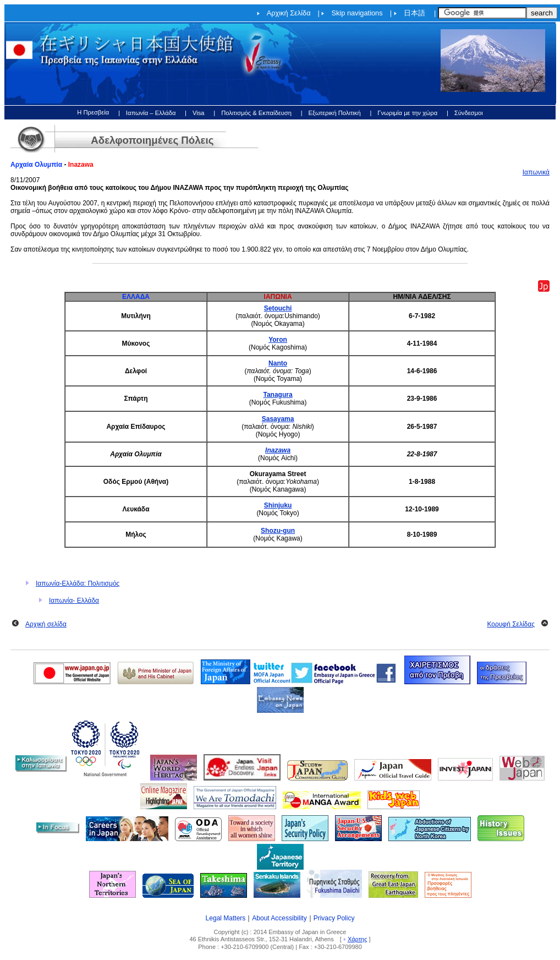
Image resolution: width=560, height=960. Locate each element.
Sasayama (278, 419)
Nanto (278, 363)
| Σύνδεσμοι (465, 113)
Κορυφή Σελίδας (511, 624)
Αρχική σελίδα (46, 624)
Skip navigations (357, 13)
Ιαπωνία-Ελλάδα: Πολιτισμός (78, 583)
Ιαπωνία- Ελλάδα (74, 601)
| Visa (194, 113)
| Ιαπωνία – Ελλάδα (147, 113)
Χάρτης (358, 939)
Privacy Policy (334, 918)
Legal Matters (226, 918)
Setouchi (278, 308)
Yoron (278, 340)
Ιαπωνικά (536, 172)
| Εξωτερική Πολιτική (331, 113)
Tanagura (278, 395)
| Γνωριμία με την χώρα (403, 113)
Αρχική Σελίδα (289, 13)
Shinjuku (278, 505)
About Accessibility (279, 918)
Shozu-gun (278, 531)
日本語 (414, 13)
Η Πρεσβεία (93, 112)
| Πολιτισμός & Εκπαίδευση (252, 113)
